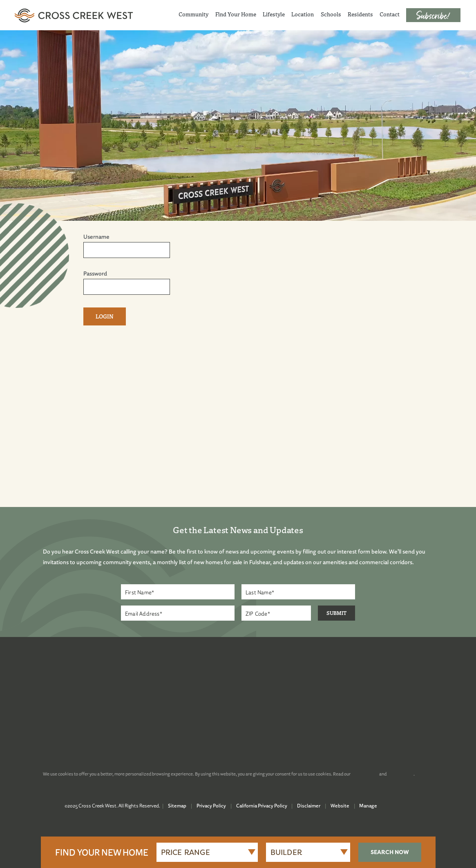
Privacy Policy (211, 806)
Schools (331, 14)
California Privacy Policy (262, 806)
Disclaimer (309, 806)
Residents (360, 14)
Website (340, 806)
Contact (390, 14)
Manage (368, 806)
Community (193, 14)
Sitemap (177, 806)
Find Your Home (236, 14)
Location (303, 14)
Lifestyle (274, 14)
